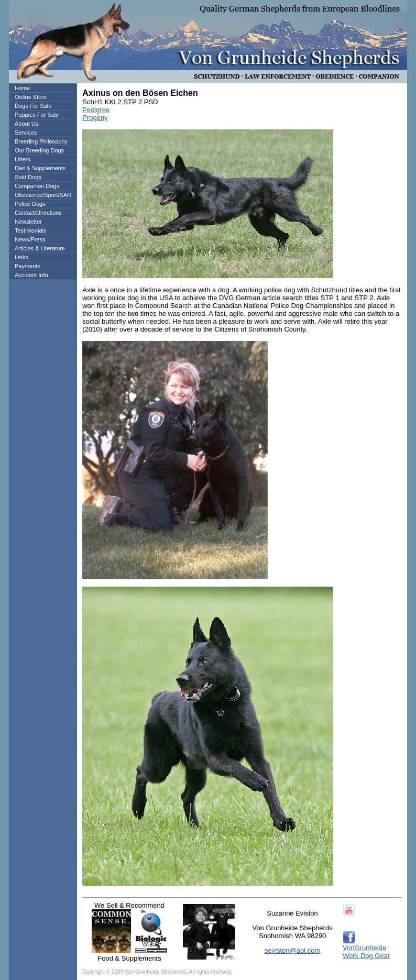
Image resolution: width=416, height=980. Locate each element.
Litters (23, 159)
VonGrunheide (364, 948)
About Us (26, 124)
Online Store (31, 97)
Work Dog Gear (366, 956)
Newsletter (28, 222)
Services (26, 133)
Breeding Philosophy (41, 141)
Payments (28, 266)
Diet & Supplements (40, 168)
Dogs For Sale (33, 106)
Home (22, 88)
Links (21, 257)
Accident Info (31, 275)
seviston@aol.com (292, 950)
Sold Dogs (28, 177)
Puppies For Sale (37, 115)
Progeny (95, 118)
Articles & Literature (40, 248)
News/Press (30, 239)
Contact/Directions (38, 213)
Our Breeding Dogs (39, 150)
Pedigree (96, 110)
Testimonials (31, 230)
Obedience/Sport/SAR (43, 195)
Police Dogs (30, 204)
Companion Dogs (37, 186)
